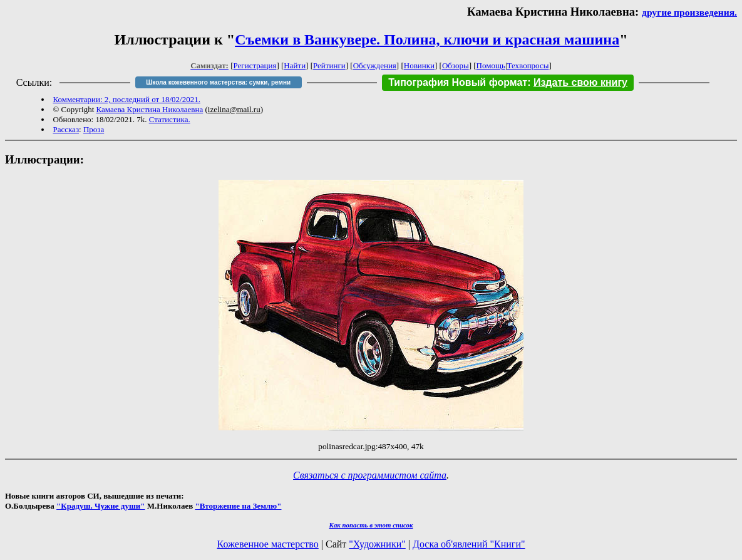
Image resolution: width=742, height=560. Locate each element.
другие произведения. (689, 12)
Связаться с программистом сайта (370, 475)
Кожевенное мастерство (268, 544)
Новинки (419, 65)
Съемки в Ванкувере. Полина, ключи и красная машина (427, 39)
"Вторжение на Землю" (238, 506)
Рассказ (66, 129)
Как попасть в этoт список (371, 525)
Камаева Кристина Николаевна (150, 109)
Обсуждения (375, 65)
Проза (94, 129)
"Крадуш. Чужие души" (101, 506)
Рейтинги (329, 65)
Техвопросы (528, 65)
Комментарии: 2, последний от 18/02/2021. (126, 99)
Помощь (491, 65)
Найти (295, 65)
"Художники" (377, 544)
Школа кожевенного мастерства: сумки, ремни (218, 82)
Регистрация (255, 65)
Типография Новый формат (458, 82)
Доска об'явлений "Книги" (469, 544)
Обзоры (456, 65)
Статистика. (170, 119)
